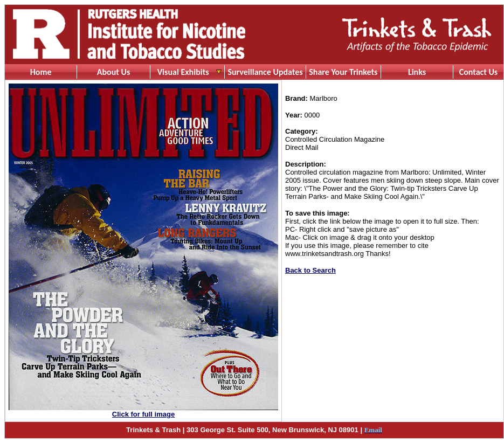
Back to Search (310, 270)
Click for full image (143, 414)
